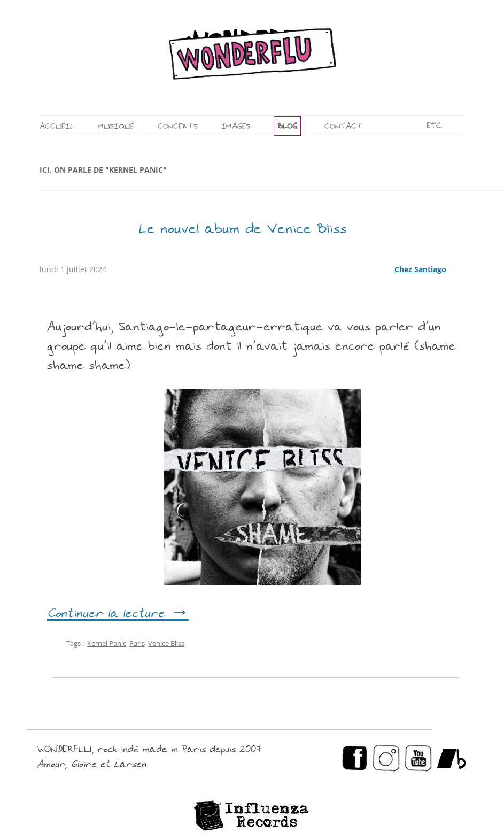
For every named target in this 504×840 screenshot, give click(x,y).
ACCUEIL (57, 127)
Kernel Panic (107, 643)
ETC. (435, 126)
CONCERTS (178, 127)
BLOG (287, 127)
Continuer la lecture (118, 614)
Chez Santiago (420, 269)
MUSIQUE (116, 127)
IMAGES (236, 127)
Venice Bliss (166, 643)
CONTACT (343, 127)
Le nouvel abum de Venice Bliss (243, 230)
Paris (137, 643)
